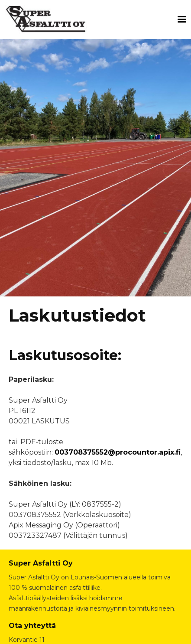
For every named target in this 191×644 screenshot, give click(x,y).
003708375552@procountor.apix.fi (118, 452)
